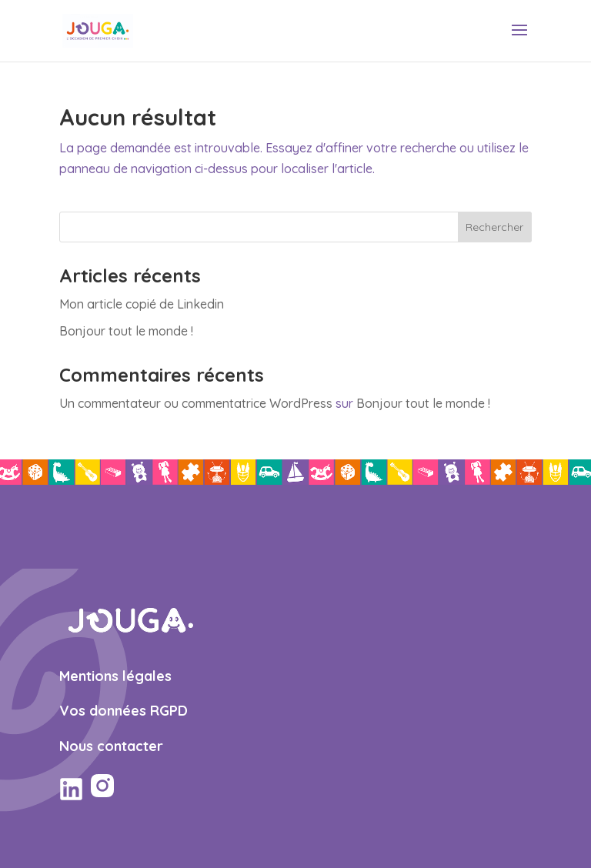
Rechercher (494, 227)
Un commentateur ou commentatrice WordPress (196, 403)
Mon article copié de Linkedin (142, 304)
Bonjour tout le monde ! (126, 331)
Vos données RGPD (124, 711)
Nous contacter (111, 746)
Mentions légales (115, 676)
